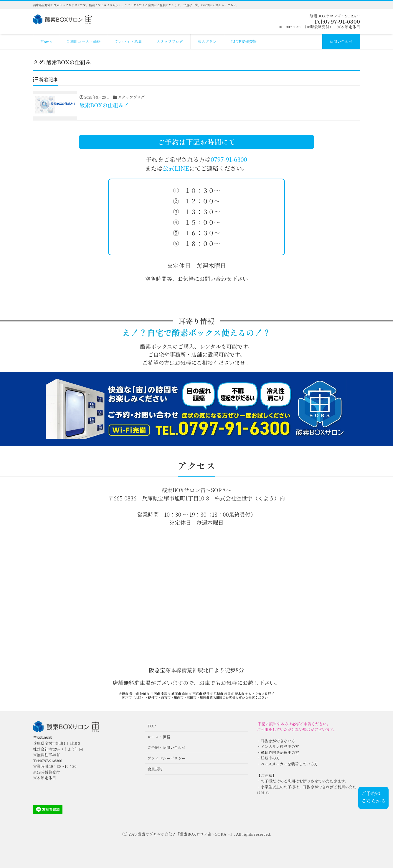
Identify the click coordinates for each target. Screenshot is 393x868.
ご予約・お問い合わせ (166, 747)
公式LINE (176, 168)
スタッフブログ (170, 41)
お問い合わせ (341, 41)
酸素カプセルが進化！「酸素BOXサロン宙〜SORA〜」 (186, 834)
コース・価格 (159, 737)
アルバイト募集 (129, 41)
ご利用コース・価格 (84, 41)
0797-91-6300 (229, 159)
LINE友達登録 (244, 41)
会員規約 (155, 769)
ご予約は (371, 793)
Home (46, 41)
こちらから (373, 801)
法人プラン (207, 41)
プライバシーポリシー (166, 758)
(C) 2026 (130, 834)
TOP (151, 726)
